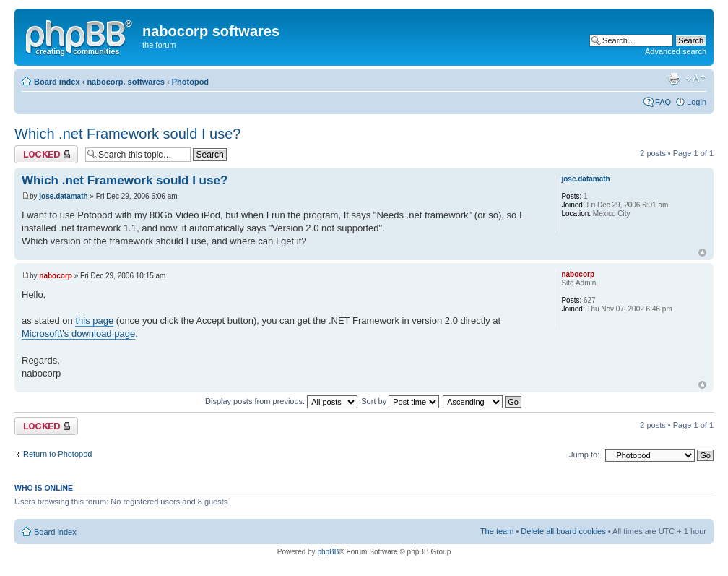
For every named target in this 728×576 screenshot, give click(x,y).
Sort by (400, 401)
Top (702, 253)
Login (697, 102)
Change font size (696, 79)
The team (497, 531)
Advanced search (676, 51)
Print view (674, 79)
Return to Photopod (57, 454)
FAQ (663, 102)
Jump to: (584, 455)
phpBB (328, 552)
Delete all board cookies (563, 531)
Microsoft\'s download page (78, 334)
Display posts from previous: (281, 401)
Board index (57, 82)
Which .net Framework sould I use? (127, 134)
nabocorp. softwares (126, 82)
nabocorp (56, 276)
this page (94, 321)
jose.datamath (63, 196)
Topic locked (46, 154)
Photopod (190, 82)
